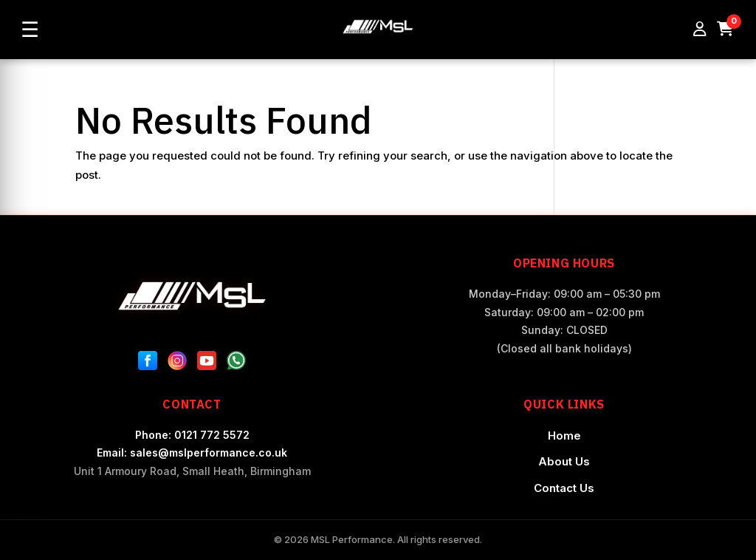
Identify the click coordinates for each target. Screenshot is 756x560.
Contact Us (564, 488)
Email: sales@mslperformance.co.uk (192, 453)
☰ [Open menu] (30, 30)
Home (564, 436)
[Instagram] (177, 363)
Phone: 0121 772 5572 (192, 435)
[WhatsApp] (236, 363)
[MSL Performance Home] (192, 296)
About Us (564, 461)
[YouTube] (207, 363)
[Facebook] (148, 363)
